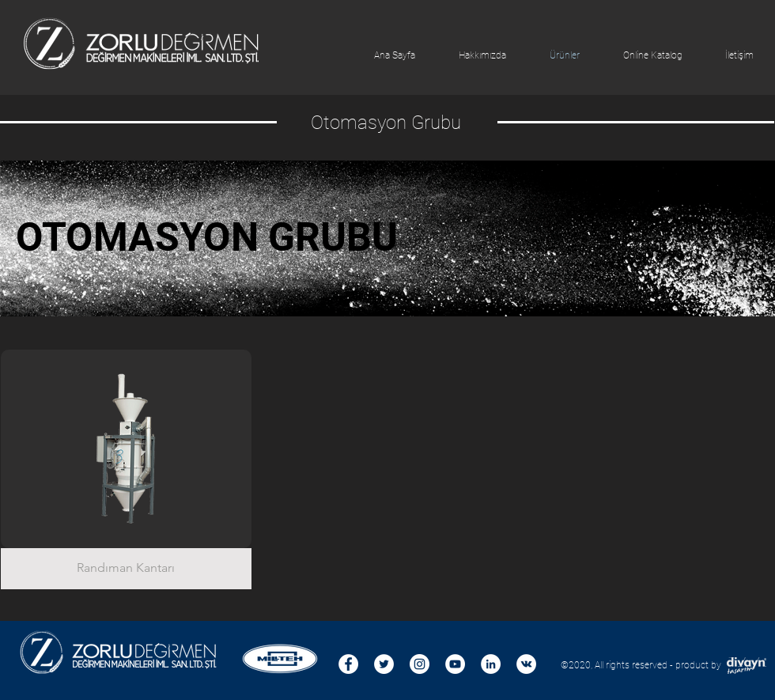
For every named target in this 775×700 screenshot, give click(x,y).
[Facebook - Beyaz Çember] (348, 664)
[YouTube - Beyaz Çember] (455, 664)
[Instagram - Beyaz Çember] (420, 664)
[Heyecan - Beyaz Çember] (384, 664)
